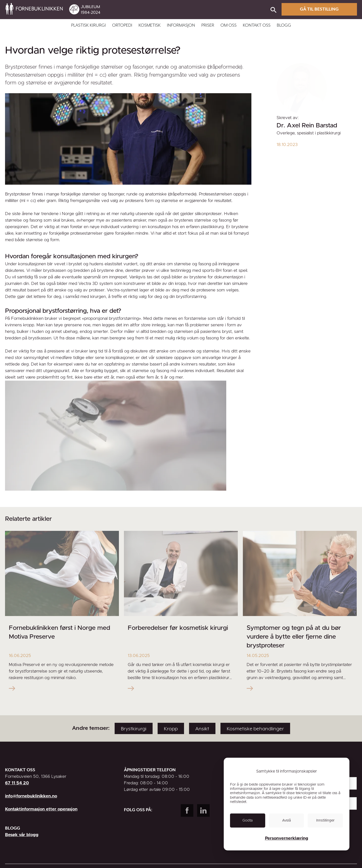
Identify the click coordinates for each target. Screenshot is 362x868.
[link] (192, 11)
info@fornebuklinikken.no (31, 796)
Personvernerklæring (287, 838)
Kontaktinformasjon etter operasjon (41, 809)
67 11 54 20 (17, 783)
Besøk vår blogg (22, 835)
